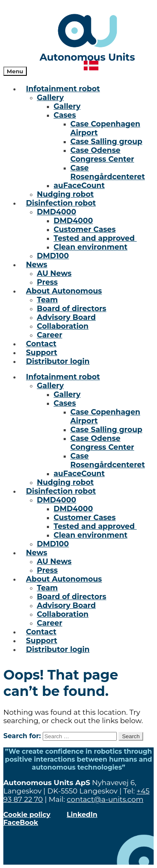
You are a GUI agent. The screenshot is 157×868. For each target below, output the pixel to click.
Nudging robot (65, 194)
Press (47, 282)
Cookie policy (27, 815)
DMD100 (53, 256)
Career (50, 335)
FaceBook (21, 823)
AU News (54, 273)
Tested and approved (95, 238)
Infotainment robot (63, 89)
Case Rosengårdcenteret (108, 172)
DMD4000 (57, 212)
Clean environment (90, 247)
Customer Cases (85, 229)
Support (42, 352)
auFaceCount (79, 185)
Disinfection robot (61, 203)
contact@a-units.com (105, 799)
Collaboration (63, 326)
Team (47, 300)
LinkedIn (82, 815)
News (37, 264)
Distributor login (58, 361)
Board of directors (72, 308)
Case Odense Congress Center (102, 155)
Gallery (50, 97)
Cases (65, 115)
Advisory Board (66, 317)
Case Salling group (106, 141)
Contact (41, 344)
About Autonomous (64, 291)
